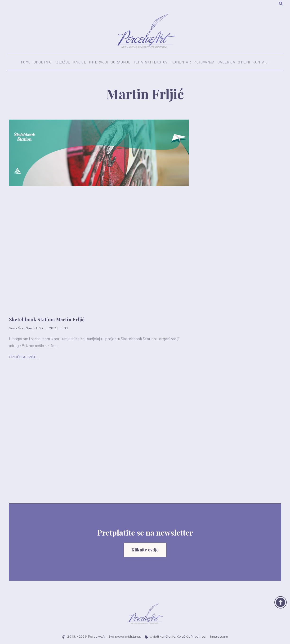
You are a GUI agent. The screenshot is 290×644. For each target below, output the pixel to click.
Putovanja (204, 62)
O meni (244, 62)
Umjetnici (43, 62)
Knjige (80, 62)
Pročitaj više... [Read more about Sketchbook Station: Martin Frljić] (24, 357)
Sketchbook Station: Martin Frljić (47, 319)
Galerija (226, 62)
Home (26, 62)
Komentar (181, 62)
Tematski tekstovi (151, 62)
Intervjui (98, 62)
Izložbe (63, 62)
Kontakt (261, 62)
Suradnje (121, 62)
